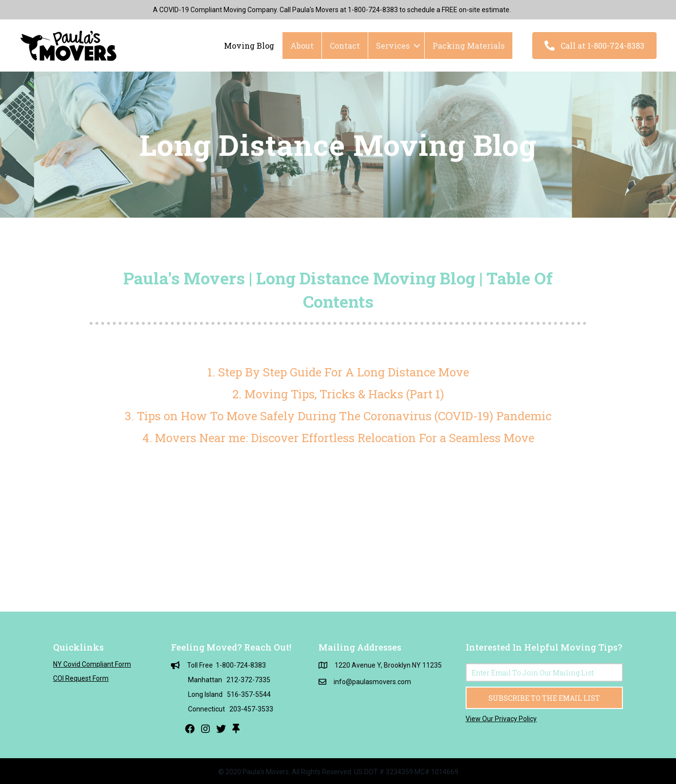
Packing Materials (469, 46)
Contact (345, 46)
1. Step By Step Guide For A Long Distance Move (338, 372)
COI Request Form (81, 678)
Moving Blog (249, 46)
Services (393, 46)
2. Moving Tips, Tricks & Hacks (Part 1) (338, 394)
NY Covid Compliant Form (92, 664)
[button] (594, 46)
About (302, 46)
